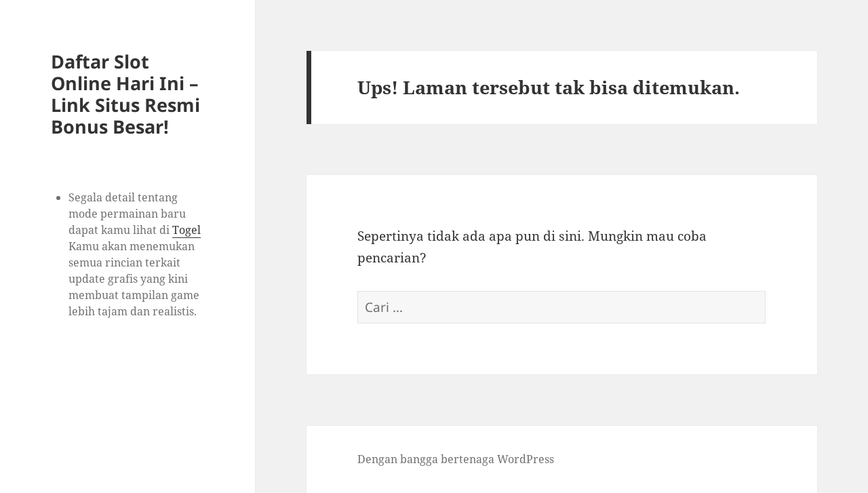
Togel (186, 230)
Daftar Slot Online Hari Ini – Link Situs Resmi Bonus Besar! (125, 94)
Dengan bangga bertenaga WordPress (456, 459)
